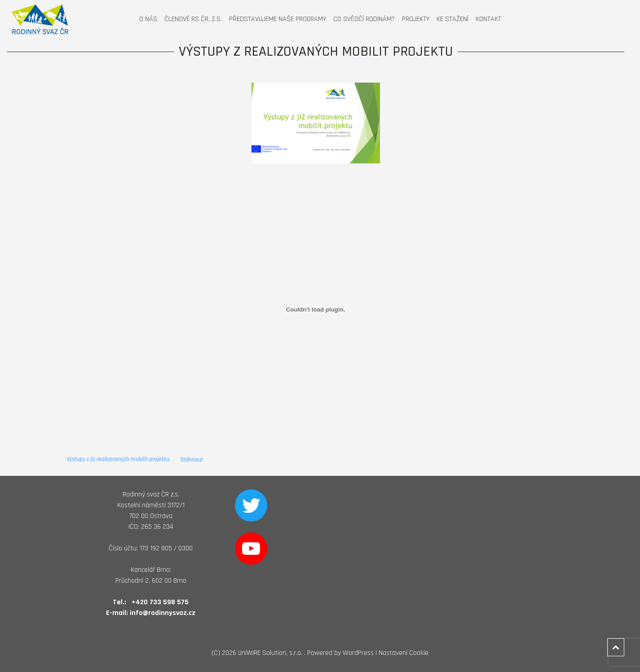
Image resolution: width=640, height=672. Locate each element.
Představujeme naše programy (278, 19)
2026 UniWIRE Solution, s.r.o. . (264, 653)
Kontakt (488, 19)
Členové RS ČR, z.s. (193, 19)
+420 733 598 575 (160, 602)
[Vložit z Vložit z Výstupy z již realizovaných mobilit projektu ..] (316, 309)
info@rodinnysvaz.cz (163, 613)
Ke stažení (452, 19)
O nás (148, 19)
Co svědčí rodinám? (364, 19)
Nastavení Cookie (404, 653)
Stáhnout (192, 460)
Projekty (416, 19)
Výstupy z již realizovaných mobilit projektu (119, 460)
